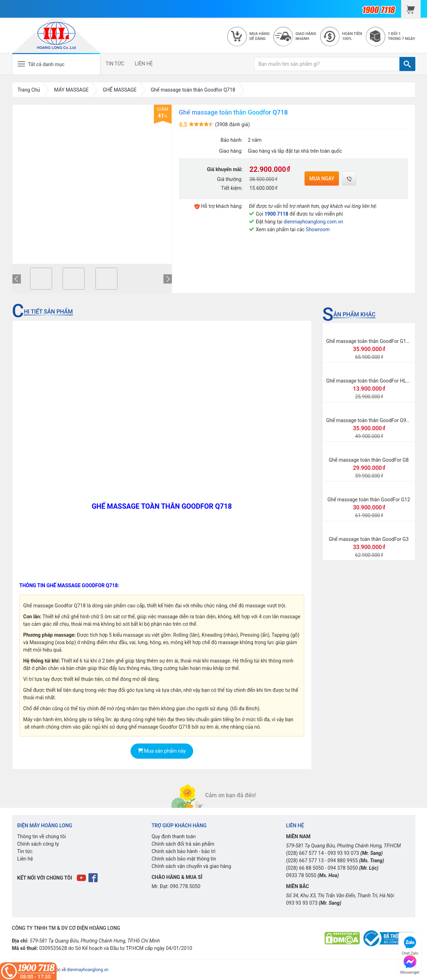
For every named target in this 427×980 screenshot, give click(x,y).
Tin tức (25, 851)
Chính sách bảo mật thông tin (184, 859)
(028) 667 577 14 (305, 853)
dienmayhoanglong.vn (88, 970)
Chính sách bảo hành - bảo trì (183, 851)
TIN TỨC (115, 64)
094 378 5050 (343, 868)
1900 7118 (276, 214)
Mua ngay (322, 179)
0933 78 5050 (301, 875)
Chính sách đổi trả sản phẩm (183, 844)
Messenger (410, 964)
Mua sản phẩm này (162, 751)
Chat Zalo (410, 945)
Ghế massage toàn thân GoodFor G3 (369, 539)
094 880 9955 (343, 861)
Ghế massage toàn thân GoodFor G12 (369, 500)
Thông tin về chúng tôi (42, 836)
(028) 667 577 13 (305, 861)
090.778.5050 (185, 886)
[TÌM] (407, 64)
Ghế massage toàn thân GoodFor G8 (369, 460)
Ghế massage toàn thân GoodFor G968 (369, 420)
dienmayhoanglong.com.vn (313, 222)
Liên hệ (25, 859)
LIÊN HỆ (144, 64)
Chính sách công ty (38, 844)
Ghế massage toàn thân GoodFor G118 (369, 341)
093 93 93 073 (343, 853)
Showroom (318, 229)
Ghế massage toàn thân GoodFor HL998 (370, 381)
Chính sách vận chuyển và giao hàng (191, 866)
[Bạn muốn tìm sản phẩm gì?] (327, 64)
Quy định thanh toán (174, 836)
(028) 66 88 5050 (305, 868)
